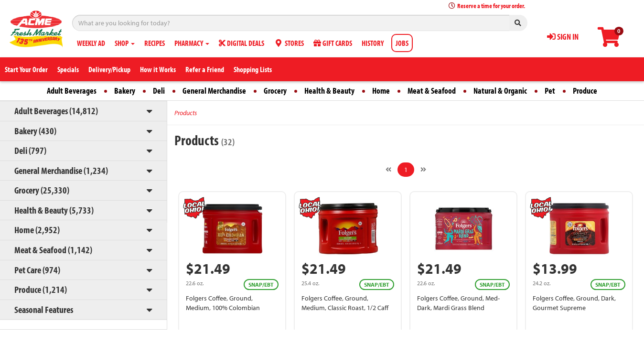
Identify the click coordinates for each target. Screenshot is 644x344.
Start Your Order (26, 69)
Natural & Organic (500, 91)
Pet (550, 91)
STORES (289, 43)
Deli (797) (30, 150)
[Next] (423, 170)
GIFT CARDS (333, 43)
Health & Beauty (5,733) (54, 210)
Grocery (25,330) (42, 190)
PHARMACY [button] (192, 43)
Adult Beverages (72, 91)
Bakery (125, 91)
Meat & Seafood (432, 91)
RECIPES (155, 43)
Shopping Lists (253, 69)
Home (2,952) (37, 230)
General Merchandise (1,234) (61, 170)
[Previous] (388, 170)
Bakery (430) (35, 131)
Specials (68, 69)
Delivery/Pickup (109, 69)
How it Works (158, 69)
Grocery (275, 91)
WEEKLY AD (91, 43)
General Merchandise (214, 91)
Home (381, 91)
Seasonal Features (44, 309)
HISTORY (373, 43)
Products (186, 113)
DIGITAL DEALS (241, 43)
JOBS (402, 43)
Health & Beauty (329, 91)
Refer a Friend (205, 69)
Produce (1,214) (41, 289)
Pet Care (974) (37, 270)
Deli (159, 91)
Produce (585, 91)
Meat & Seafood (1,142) (53, 250)
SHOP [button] (125, 43)
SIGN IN (563, 37)
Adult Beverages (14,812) (56, 111)
